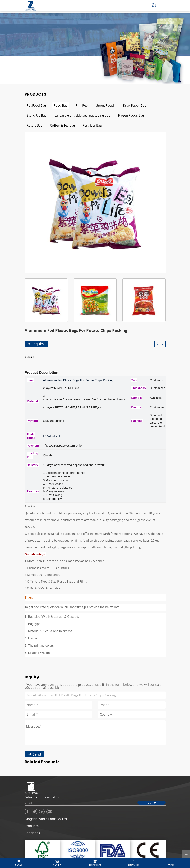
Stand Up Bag (37, 115)
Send (37, 777)
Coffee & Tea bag (63, 125)
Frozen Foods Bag (131, 115)
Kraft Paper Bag (135, 105)
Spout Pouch (106, 105)
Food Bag (61, 105)
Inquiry (38, 344)
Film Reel (82, 105)
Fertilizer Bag (92, 125)
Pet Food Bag (36, 105)
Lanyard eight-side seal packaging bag (82, 115)
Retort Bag (34, 125)
